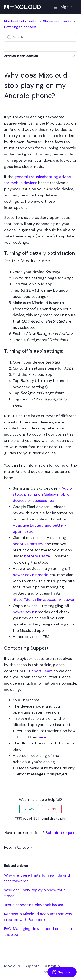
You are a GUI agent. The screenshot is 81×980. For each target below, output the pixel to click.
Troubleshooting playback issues (34, 905)
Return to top (19, 847)
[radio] (29, 809)
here (42, 737)
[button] (56, 7)
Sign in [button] (67, 7)
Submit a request (61, 833)
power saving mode (30, 575)
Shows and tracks (57, 21)
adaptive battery (28, 544)
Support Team (40, 671)
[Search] (41, 37)
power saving (25, 612)
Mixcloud (12, 966)
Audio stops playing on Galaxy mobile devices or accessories (42, 495)
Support (32, 966)
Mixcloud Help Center (21, 21)
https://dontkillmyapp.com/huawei (43, 600)
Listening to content (20, 27)
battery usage (37, 556)
